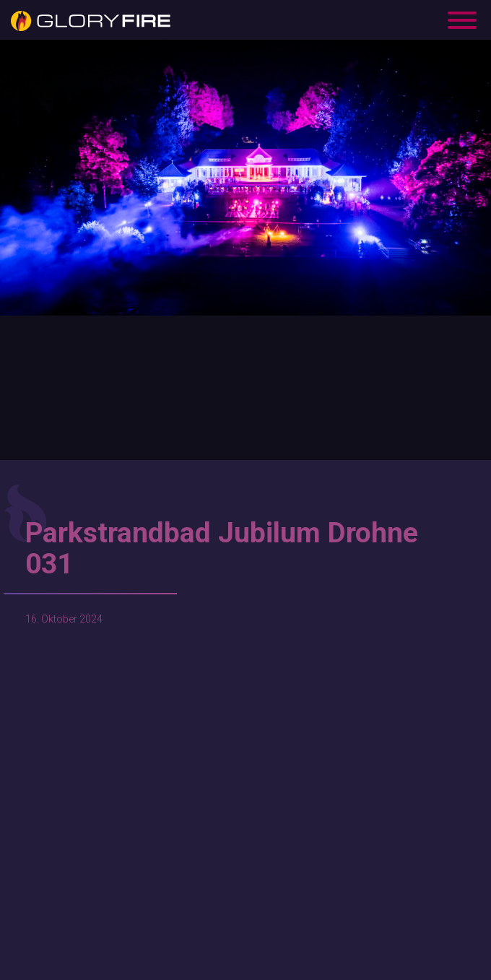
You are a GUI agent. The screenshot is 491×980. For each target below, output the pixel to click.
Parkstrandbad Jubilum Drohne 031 (222, 548)
